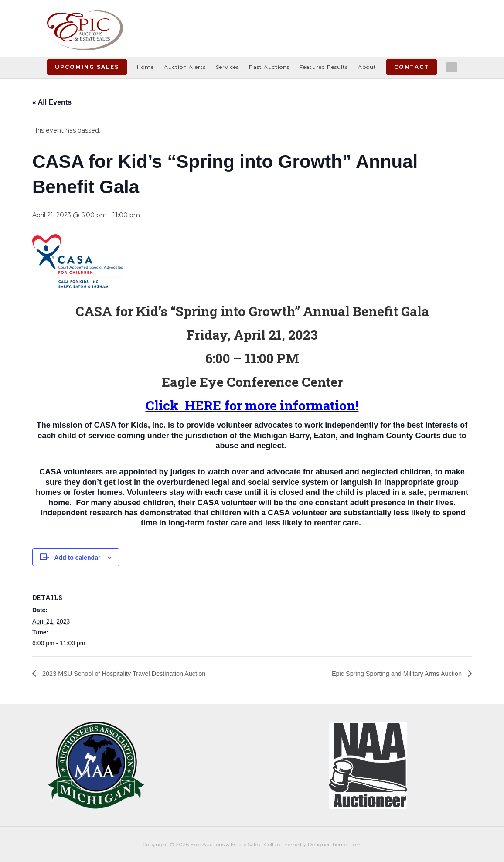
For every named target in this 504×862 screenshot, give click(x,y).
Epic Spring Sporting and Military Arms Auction (391, 673)
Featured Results (324, 67)
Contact (412, 67)
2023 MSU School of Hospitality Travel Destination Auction (132, 673)
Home (145, 67)
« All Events (52, 102)
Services (227, 67)
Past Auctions (269, 67)
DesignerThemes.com (335, 844)
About (367, 67)
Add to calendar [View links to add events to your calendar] (78, 558)
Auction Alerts (185, 67)
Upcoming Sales (87, 67)
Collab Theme (281, 844)
